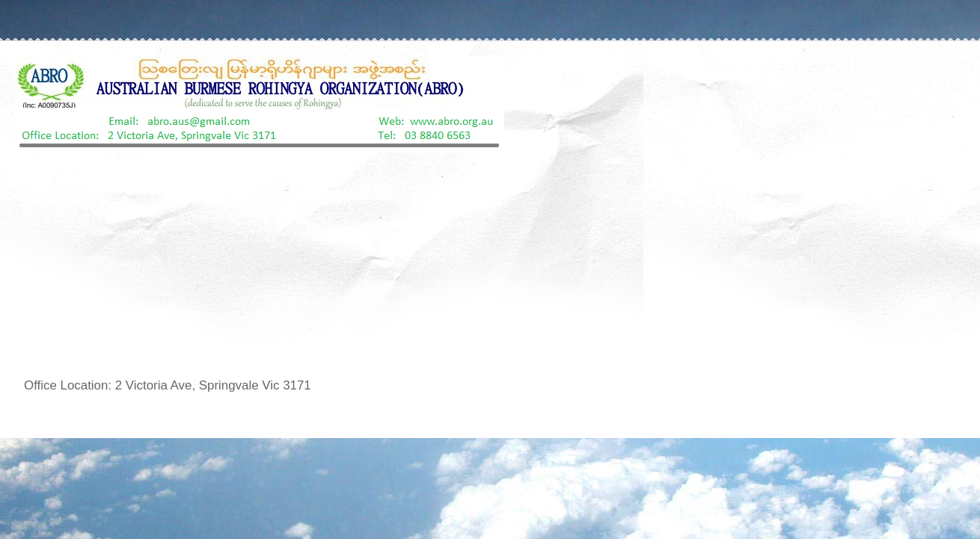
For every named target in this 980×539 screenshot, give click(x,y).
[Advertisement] (490, 265)
